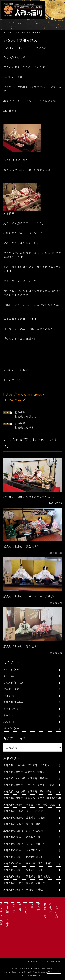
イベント (8, 669)
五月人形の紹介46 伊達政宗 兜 (22, 837)
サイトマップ (32, 961)
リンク (12, 961)
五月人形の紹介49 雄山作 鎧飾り (23, 824)
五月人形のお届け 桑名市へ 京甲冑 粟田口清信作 (32, 798)
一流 (6, 695)
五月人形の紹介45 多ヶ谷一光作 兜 (24, 844)
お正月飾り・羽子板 (7, 915)
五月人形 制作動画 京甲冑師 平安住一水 (28, 778)
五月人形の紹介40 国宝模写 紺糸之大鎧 (27, 876)
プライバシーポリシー (53, 961)
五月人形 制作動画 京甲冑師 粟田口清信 (28, 791)
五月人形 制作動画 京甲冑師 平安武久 (26, 765)
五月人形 (8, 702)
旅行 (6, 722)
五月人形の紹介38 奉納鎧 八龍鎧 (23, 889)
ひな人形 (8, 682)
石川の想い (51, 909)
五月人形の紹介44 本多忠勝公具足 (23, 850)
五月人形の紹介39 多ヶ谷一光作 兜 (24, 883)
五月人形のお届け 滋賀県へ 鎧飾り (24, 772)
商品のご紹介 (45, 911)
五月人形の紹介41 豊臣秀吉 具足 (23, 870)
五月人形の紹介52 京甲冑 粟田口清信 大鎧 (29, 804)
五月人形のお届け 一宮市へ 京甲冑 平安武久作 (31, 785)
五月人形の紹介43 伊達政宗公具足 (23, 857)
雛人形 (39, 907)
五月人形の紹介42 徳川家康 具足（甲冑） (28, 863)
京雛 (6, 715)
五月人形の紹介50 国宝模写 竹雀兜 (24, 817)
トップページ (57, 911)
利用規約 (28, 975)
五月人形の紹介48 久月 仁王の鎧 (23, 830)
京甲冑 (7, 709)
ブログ (7, 689)
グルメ (7, 676)
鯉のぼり (8, 728)
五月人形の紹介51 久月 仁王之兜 (23, 811)
